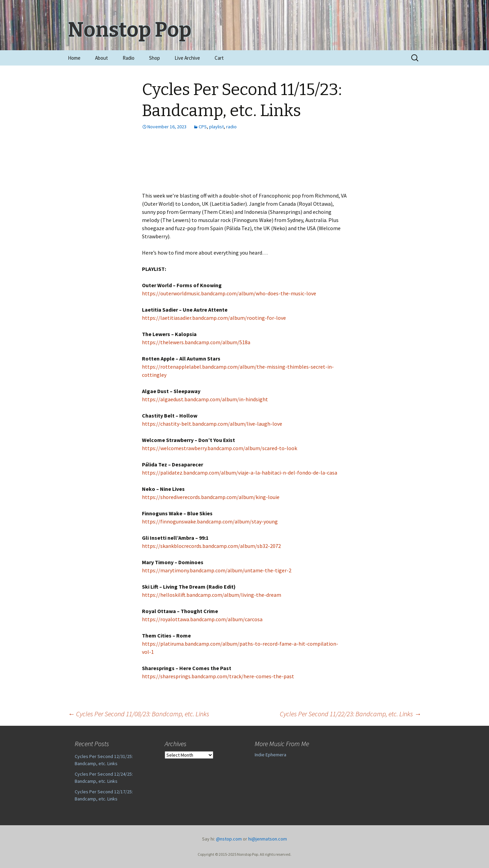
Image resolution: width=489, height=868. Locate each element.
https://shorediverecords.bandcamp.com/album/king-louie (211, 497)
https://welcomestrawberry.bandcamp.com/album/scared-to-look (220, 448)
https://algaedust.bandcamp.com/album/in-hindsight (205, 399)
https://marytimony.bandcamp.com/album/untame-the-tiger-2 (217, 570)
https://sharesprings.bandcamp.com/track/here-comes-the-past (218, 676)
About (102, 58)
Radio (129, 58)
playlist (216, 127)
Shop (155, 58)
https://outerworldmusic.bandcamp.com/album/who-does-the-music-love (229, 293)
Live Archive (187, 58)
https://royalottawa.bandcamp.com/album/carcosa (202, 619)
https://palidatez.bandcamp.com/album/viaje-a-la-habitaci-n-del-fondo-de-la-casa (240, 473)
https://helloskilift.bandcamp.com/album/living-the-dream (212, 595)
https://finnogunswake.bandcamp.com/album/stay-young (210, 521)
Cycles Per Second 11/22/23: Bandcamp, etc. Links (350, 714)
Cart (219, 58)
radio (231, 127)
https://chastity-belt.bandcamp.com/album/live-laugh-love (212, 424)
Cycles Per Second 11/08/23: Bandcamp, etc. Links (139, 714)
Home (74, 58)
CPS (203, 127)
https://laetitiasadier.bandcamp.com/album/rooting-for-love (214, 318)
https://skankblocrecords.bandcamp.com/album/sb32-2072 (211, 546)
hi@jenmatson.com (268, 839)
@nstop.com (229, 839)
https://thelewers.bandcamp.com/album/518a (196, 342)
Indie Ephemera (270, 755)
